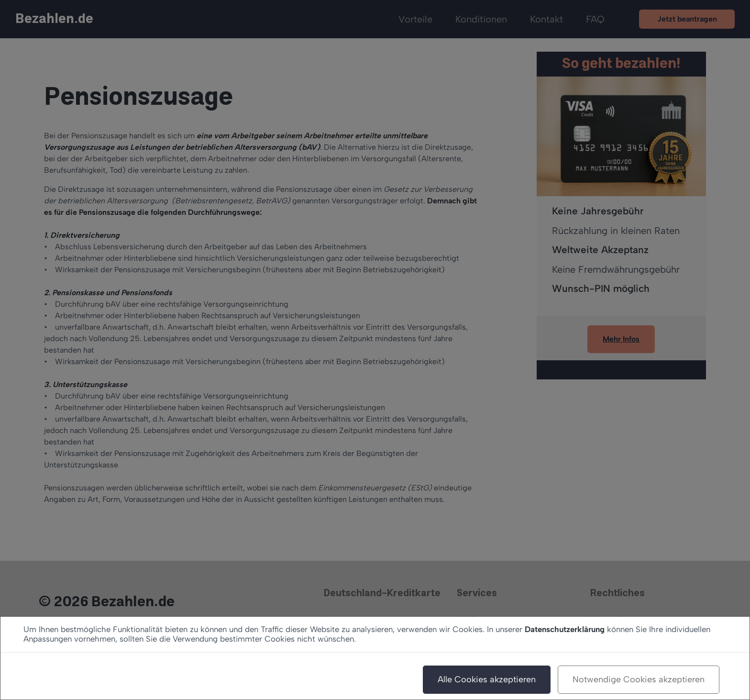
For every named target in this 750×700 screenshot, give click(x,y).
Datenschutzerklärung (565, 629)
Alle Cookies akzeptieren (487, 679)
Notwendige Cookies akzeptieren (639, 679)
